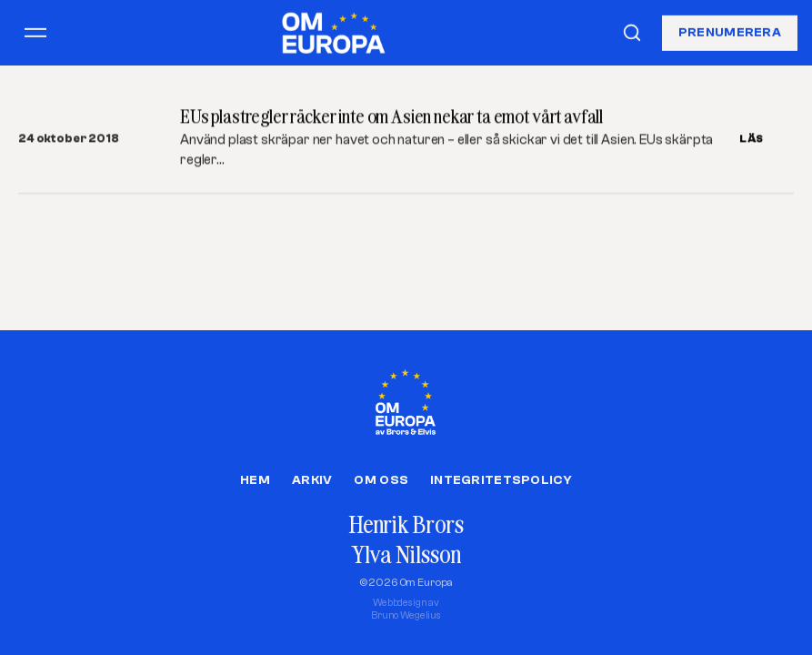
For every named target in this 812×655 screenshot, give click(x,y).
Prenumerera (730, 32)
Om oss (381, 480)
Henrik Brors (406, 524)
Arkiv (312, 480)
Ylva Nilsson (406, 554)
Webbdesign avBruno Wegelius (406, 609)
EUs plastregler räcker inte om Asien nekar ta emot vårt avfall (391, 116)
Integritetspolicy (501, 480)
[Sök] (632, 33)
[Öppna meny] (35, 33)
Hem (255, 480)
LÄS (752, 138)
